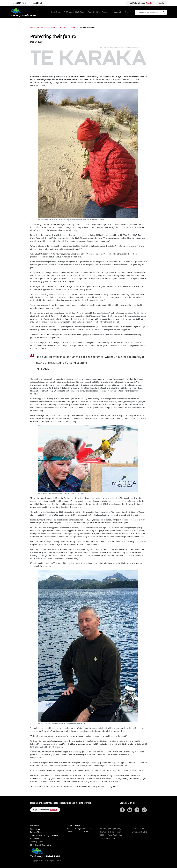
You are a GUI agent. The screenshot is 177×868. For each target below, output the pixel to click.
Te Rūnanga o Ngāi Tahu (74, 12)
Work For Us (35, 829)
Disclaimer (35, 839)
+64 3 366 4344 (82, 832)
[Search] (151, 12)
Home (31, 27)
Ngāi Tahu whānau (141, 3)
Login (161, 3)
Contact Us (35, 826)
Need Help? (37, 3)
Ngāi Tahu (55, 12)
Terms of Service (37, 842)
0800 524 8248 (20, 3)
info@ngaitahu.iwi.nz (84, 829)
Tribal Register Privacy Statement (44, 835)
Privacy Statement (38, 832)
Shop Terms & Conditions (41, 845)
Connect (118, 12)
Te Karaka (73, 27)
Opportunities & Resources (99, 12)
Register (149, 3)
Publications (62, 27)
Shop (127, 12)
